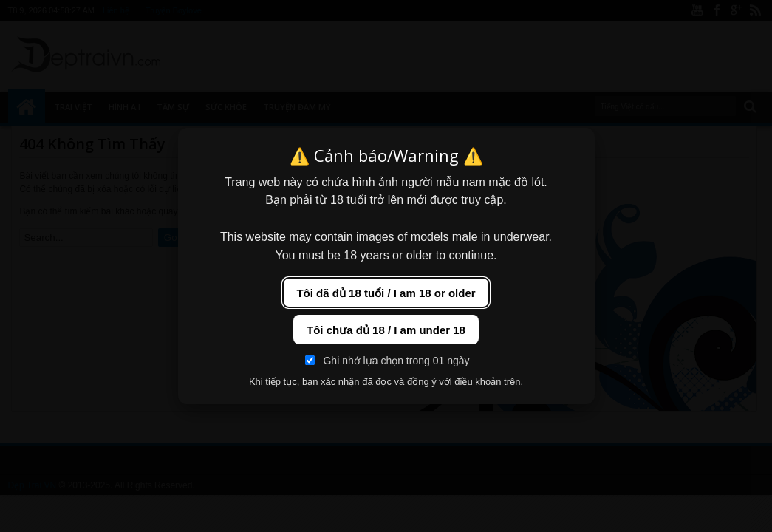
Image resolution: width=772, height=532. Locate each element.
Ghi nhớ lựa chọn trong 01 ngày (387, 361)
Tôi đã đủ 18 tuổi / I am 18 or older (386, 293)
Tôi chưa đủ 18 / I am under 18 (386, 330)
